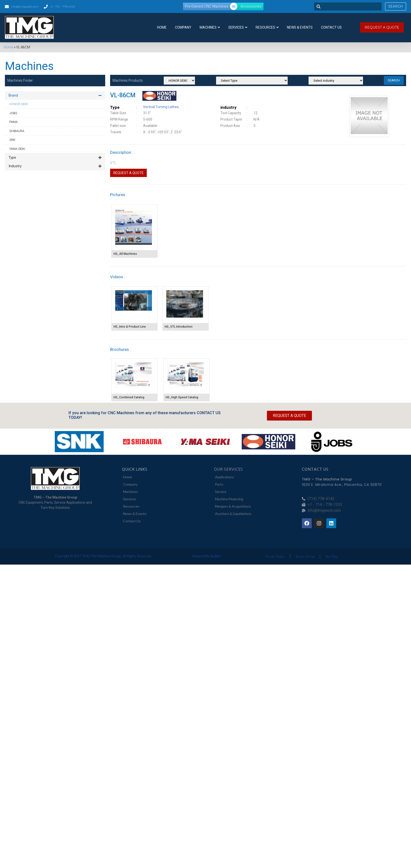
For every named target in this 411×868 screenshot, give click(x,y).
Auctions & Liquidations (233, 514)
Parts (219, 484)
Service (221, 492)
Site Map (331, 556)
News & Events (300, 27)
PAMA (13, 122)
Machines (210, 27)
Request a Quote (128, 173)
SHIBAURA (17, 131)
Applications (225, 477)
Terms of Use (305, 556)
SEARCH (394, 80)
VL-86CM (123, 95)
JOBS (13, 113)
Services (238, 27)
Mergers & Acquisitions (233, 506)
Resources (267, 27)
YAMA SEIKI (17, 149)
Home (162, 27)
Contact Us (331, 27)
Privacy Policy (275, 556)
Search (396, 6)
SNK (12, 140)
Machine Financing (229, 499)
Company (183, 27)
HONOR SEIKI (19, 104)
